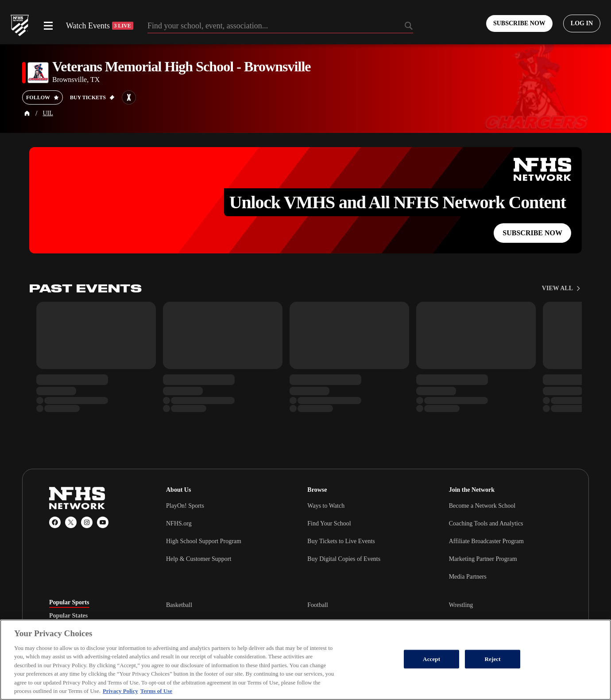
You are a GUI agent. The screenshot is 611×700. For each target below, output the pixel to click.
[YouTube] (103, 522)
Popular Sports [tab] (69, 603)
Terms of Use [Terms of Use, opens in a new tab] (156, 691)
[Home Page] (27, 113)
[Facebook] (55, 522)
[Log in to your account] (582, 23)
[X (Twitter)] (71, 522)
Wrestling (461, 605)
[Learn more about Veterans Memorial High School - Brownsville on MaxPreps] (129, 97)
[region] (305, 660)
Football (318, 605)
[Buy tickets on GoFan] (92, 97)
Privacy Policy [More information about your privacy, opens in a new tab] (120, 691)
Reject (493, 659)
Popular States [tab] (68, 616)
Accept (431, 659)
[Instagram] (87, 522)
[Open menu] (48, 26)
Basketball (179, 605)
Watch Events (100, 26)
